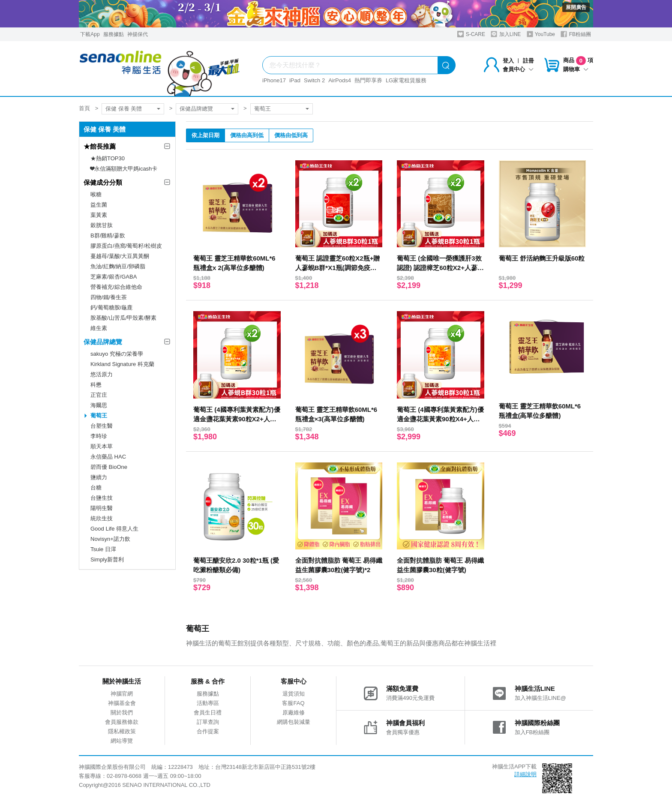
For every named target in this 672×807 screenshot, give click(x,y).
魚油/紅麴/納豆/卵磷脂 (118, 266)
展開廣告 (576, 7)
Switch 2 (314, 80)
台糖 (96, 487)
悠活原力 (102, 374)
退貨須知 (294, 694)
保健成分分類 (103, 182)
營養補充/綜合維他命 (116, 287)
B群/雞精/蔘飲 (108, 235)
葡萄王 (262, 109)
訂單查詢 (208, 722)
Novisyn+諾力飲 (110, 539)
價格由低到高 (291, 135)
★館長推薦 (100, 146)
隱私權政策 (122, 731)
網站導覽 (122, 741)
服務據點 (114, 34)
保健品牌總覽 (196, 109)
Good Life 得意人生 (114, 529)
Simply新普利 (107, 559)
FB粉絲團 (576, 34)
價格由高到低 (247, 135)
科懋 (96, 385)
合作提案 (208, 731)
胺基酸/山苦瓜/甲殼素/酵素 (123, 318)
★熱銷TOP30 (108, 158)
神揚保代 (138, 34)
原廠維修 (294, 712)
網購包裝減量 (294, 722)
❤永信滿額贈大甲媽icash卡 (124, 169)
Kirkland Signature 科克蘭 (122, 364)
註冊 (528, 61)
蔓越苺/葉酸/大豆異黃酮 (120, 256)
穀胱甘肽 (102, 225)
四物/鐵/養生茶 (109, 297)
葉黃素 (99, 215)
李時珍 (99, 436)
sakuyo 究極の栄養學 (117, 354)
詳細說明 (525, 774)
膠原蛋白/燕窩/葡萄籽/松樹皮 (126, 246)
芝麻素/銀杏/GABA (114, 277)
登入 (508, 61)
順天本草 (102, 446)
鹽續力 (99, 477)
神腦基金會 (122, 703)
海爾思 (99, 405)
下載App (90, 34)
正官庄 (99, 395)
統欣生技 (102, 518)
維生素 (99, 328)
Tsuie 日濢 (103, 549)
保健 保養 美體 (124, 109)
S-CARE (471, 34)
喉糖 (96, 194)
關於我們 (122, 712)
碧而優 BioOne (109, 467)
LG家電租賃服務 (406, 80)
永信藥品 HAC (108, 457)
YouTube (541, 34)
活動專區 (208, 703)
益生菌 (99, 205)
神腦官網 (122, 694)
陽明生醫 (102, 508)
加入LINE (506, 34)
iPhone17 (274, 80)
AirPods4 (340, 80)
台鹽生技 (102, 498)
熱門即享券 (368, 80)
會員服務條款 (122, 722)
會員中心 (518, 69)
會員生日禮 (208, 712)
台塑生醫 (102, 426)
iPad (295, 80)
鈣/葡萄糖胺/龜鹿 (111, 307)
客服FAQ (293, 703)
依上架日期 (205, 135)
